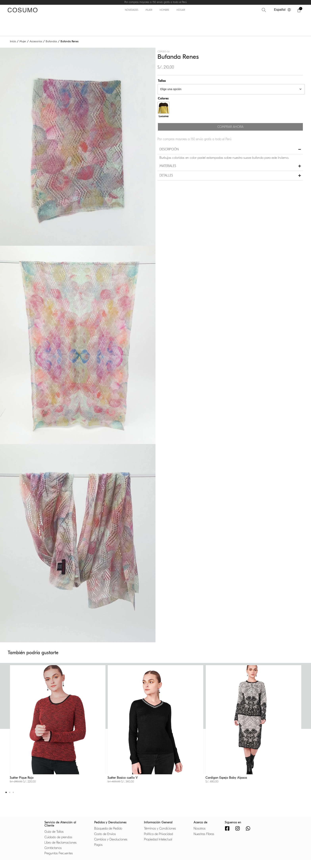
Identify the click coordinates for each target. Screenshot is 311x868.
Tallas (162, 81)
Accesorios (36, 41)
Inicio (13, 41)
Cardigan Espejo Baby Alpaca (226, 778)
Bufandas (51, 41)
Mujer (23, 41)
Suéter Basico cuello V (123, 778)
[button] (6, 792)
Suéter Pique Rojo (22, 778)
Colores (163, 98)
